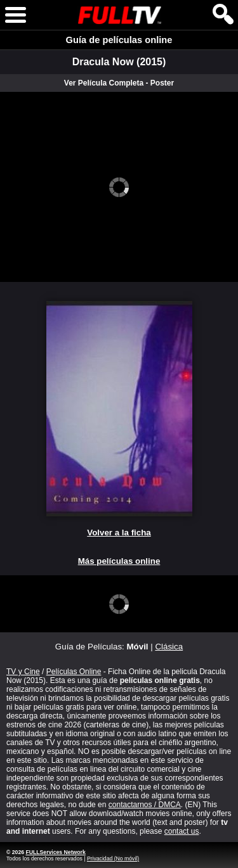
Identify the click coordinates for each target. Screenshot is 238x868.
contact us (182, 831)
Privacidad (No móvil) (113, 858)
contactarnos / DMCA (145, 805)
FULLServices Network (55, 852)
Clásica (169, 647)
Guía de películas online (119, 40)
